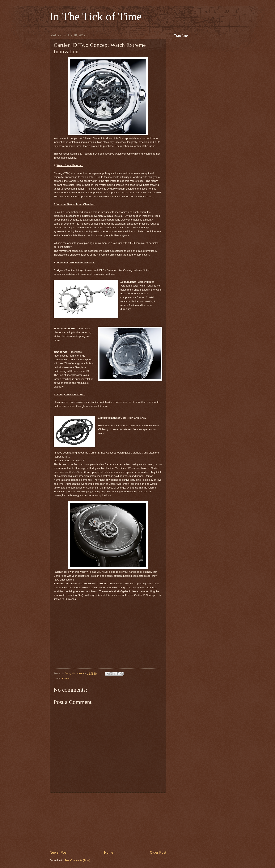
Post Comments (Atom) (78, 860)
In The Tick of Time (96, 16)
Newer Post (59, 853)
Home (109, 853)
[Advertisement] (108, 821)
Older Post (158, 853)
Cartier (66, 679)
